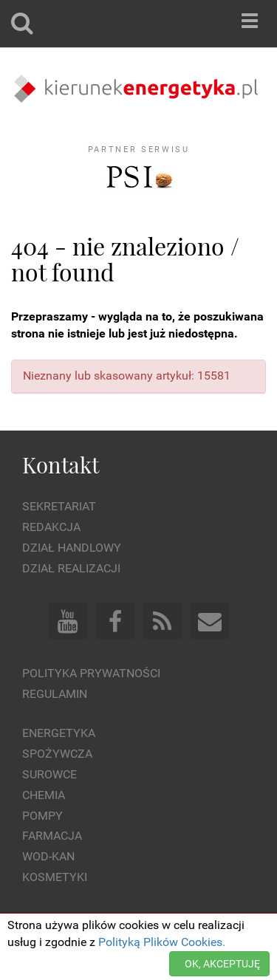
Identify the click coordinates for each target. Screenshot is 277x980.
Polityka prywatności (91, 673)
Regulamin (55, 694)
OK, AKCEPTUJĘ (222, 964)
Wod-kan (48, 856)
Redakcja (51, 527)
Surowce (49, 774)
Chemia (44, 795)
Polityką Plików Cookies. (162, 942)
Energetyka (59, 733)
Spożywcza (57, 754)
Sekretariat (59, 506)
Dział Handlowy (72, 548)
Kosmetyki (55, 877)
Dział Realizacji (71, 568)
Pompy (42, 816)
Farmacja (52, 836)
